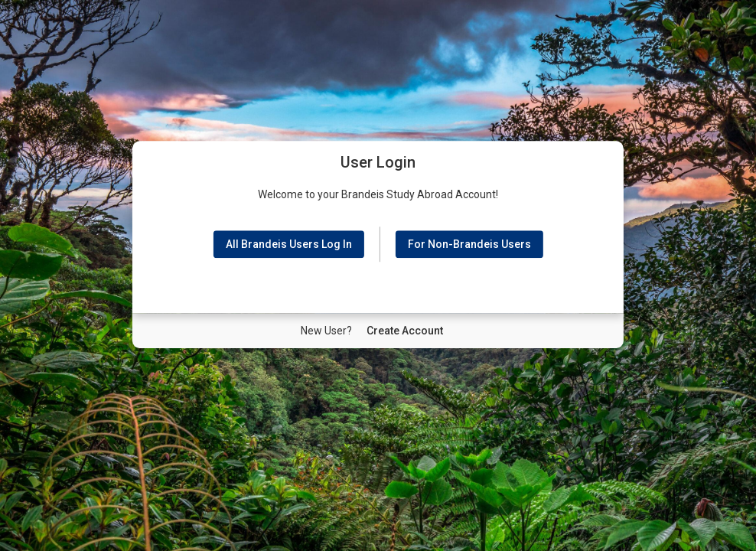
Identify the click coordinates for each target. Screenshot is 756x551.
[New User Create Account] (405, 331)
